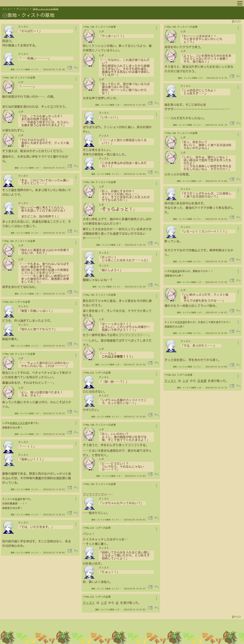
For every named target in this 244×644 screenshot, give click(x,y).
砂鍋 (18, 499)
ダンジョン (23, 9)
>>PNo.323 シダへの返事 (16, 302)
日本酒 (181, 322)
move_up (70, 68)
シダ (37, 168)
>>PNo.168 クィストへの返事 (19, 78)
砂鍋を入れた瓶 (19, 423)
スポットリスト (72, 3)
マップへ (11, 3)
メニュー (7, 9)
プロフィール (29, 3)
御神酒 (176, 271)
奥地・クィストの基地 (46, 9)
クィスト (35, 69)
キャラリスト (50, 3)
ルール (90, 3)
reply (76, 68)
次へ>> (236, 22)
